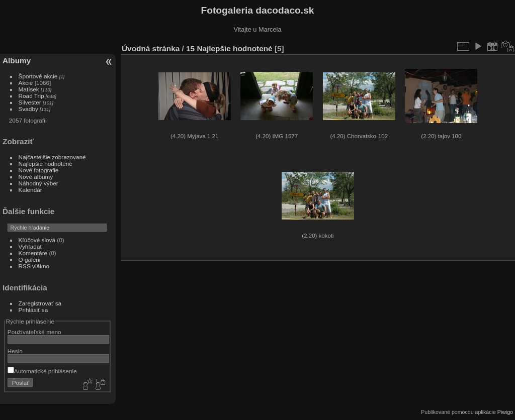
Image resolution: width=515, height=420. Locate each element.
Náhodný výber (38, 183)
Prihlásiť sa (33, 310)
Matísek (29, 89)
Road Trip (31, 96)
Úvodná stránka (151, 48)
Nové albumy (36, 177)
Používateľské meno (34, 332)
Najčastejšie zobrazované (52, 157)
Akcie (26, 83)
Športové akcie (38, 76)
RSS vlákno (34, 266)
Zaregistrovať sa (40, 303)
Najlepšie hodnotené (46, 164)
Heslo (15, 351)
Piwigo (505, 412)
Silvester (30, 102)
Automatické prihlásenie (42, 371)
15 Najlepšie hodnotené (229, 48)
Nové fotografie (39, 170)
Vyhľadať (30, 246)
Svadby (28, 109)
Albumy (17, 61)
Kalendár (30, 190)
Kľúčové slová (37, 240)
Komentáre (33, 253)
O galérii (30, 259)
